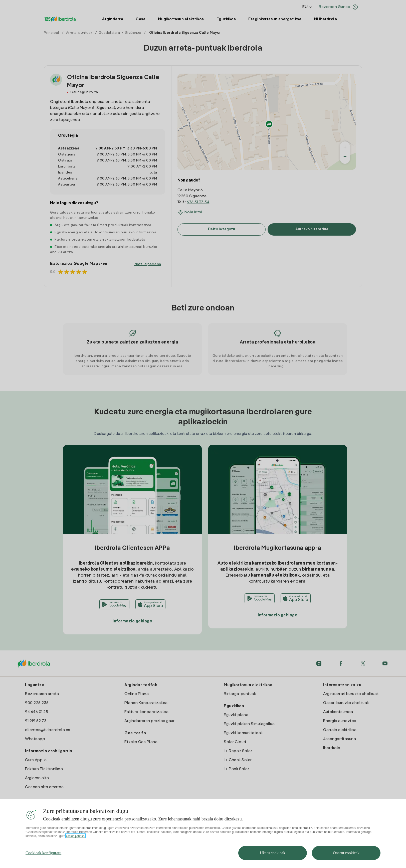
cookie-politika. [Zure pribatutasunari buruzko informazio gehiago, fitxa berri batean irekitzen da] (76, 848)
